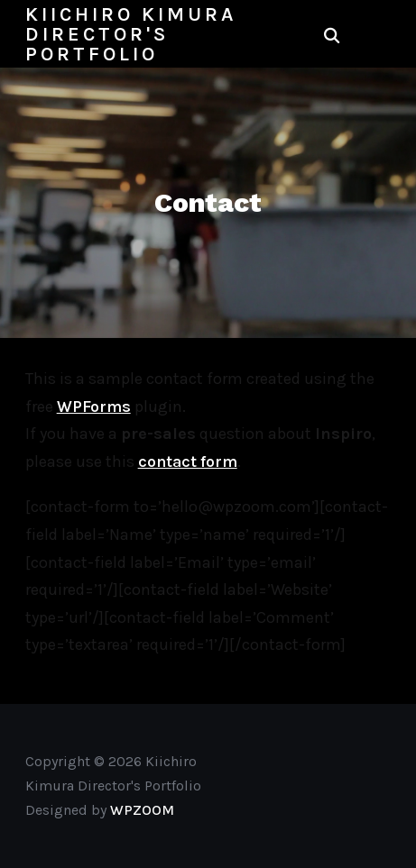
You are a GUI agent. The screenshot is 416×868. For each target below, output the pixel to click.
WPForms (94, 407)
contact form (188, 461)
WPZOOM (142, 810)
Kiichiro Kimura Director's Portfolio (131, 34)
